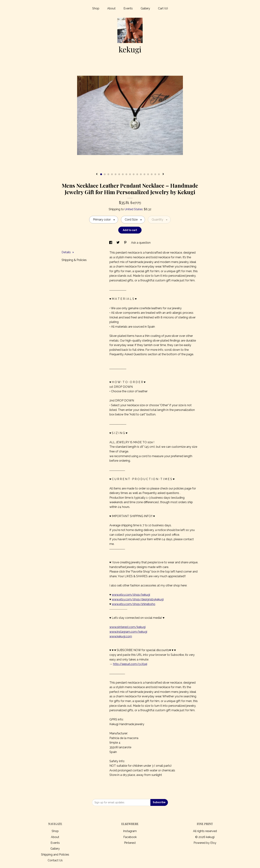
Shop (96, 8)
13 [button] (144, 174)
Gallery (145, 8)
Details (68, 252)
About (111, 8)
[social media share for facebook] (111, 243)
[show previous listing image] (97, 174)
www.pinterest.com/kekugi (127, 627)
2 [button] (105, 174)
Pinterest (130, 843)
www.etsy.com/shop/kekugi (131, 595)
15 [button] (152, 174)
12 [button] (141, 174)
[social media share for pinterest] (126, 243)
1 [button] (101, 174)
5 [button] (116, 174)
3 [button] (108, 174)
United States (134, 209)
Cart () (163, 8)
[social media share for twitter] (118, 243)
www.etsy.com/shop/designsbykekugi (138, 599)
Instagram (130, 831)
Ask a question (141, 243)
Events (128, 8)
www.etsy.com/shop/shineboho (134, 604)
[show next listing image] (163, 174)
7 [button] (123, 174)
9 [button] (130, 174)
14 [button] (148, 174)
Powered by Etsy (205, 843)
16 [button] (155, 174)
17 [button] (159, 174)
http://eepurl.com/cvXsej (130, 664)
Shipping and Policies (55, 855)
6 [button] (119, 174)
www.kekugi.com (121, 636)
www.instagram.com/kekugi (128, 632)
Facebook (130, 837)
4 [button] (112, 174)
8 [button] (126, 174)
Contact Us (55, 860)
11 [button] (137, 174)
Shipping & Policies (74, 260)
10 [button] (134, 174)
